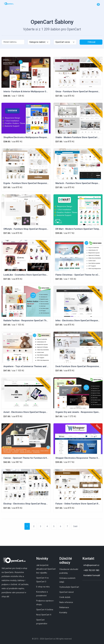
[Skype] (85, 584)
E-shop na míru (43, 587)
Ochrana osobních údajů (67, 580)
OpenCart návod (66, 592)
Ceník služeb (65, 597)
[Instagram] (82, 584)
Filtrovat (92, 42)
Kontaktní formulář (92, 575)
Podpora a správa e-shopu (45, 603)
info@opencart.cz (91, 565)
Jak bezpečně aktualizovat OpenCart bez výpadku (46, 569)
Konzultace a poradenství (42, 594)
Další (75, 526)
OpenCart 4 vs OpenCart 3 (42, 580)
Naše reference (66, 602)
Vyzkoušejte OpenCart (69, 587)
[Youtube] (90, 584)
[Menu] (102, 4)
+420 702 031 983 (91, 570)
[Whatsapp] (88, 584)
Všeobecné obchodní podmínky (69, 571)
